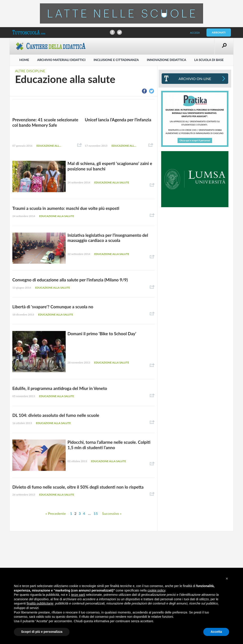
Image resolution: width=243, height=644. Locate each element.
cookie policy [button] (156, 590)
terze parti (78, 595)
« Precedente (56, 513)
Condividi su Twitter (119, 32)
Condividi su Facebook (112, 32)
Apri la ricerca (224, 46)
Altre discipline (30, 71)
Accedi (195, 33)
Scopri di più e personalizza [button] (42, 632)
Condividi (80, 145)
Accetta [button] (216, 632)
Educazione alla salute (49, 146)
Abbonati (219, 32)
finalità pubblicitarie (40, 603)
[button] (227, 579)
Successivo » (112, 513)
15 (96, 513)
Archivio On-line (195, 79)
